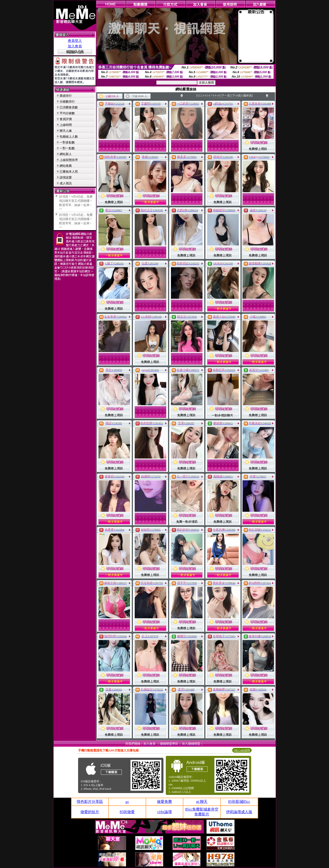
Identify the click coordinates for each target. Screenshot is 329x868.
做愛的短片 (90, 812)
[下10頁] (237, 96)
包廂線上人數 (69, 137)
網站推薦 (66, 166)
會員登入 (75, 41)
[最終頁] (248, 96)
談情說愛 (66, 177)
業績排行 (66, 96)
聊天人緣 (66, 131)
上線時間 (66, 125)
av (127, 802)
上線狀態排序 (69, 160)
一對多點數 (67, 142)
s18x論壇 (164, 812)
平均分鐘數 (67, 113)
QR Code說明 (242, 750)
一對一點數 (67, 148)
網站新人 (66, 154)
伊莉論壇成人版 (239, 812)
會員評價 (66, 119)
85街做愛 (127, 812)
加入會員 (75, 46)
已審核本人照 (69, 172)
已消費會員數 (69, 107)
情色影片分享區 (90, 802)
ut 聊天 (202, 802)
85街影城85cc (239, 802)
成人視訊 (66, 183)
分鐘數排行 (67, 101)
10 (218, 96)
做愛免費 (164, 802)
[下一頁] (226, 96)
